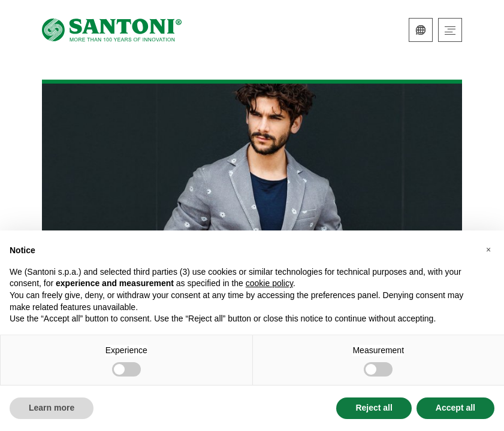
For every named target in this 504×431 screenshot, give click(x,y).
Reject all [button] (374, 408)
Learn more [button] (52, 408)
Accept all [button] (455, 408)
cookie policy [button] (269, 283)
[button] (488, 250)
